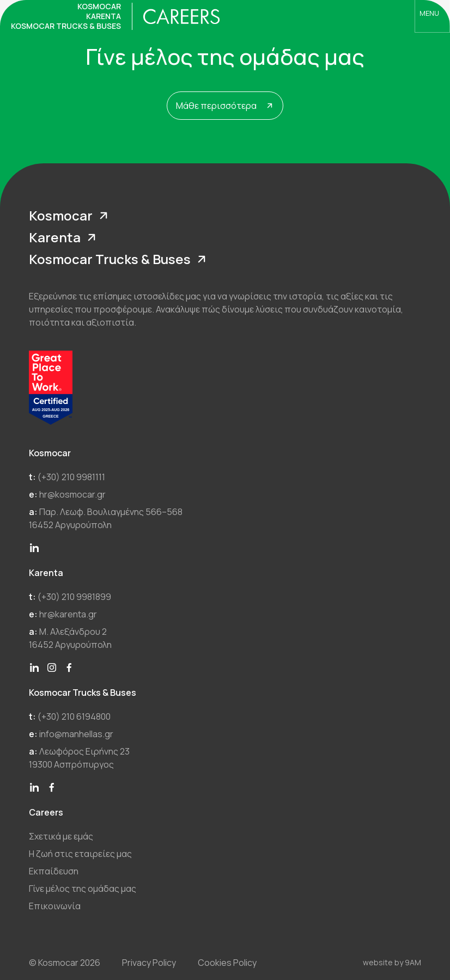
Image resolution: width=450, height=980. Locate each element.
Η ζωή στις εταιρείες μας (80, 854)
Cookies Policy (227, 963)
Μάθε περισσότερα (226, 105)
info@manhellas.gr (76, 734)
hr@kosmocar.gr (72, 494)
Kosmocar (71, 216)
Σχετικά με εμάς (61, 836)
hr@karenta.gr (68, 614)
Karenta (65, 237)
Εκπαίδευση (54, 871)
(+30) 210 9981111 (71, 477)
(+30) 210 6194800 (74, 716)
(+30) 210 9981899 (74, 597)
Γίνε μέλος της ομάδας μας (83, 889)
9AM (413, 962)
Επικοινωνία (55, 906)
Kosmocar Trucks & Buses (120, 259)
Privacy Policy (149, 963)
